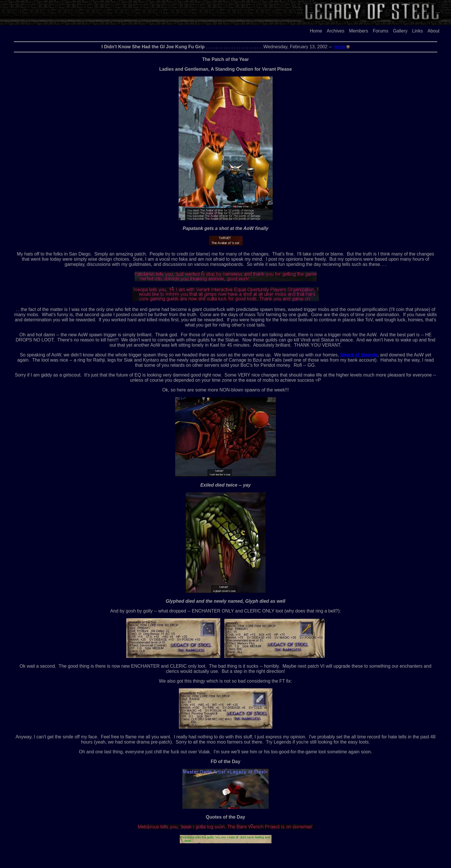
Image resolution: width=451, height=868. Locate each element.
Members (359, 31)
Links (417, 31)
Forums (381, 31)
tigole (340, 47)
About (433, 31)
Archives (336, 31)
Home (316, 31)
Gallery (400, 31)
